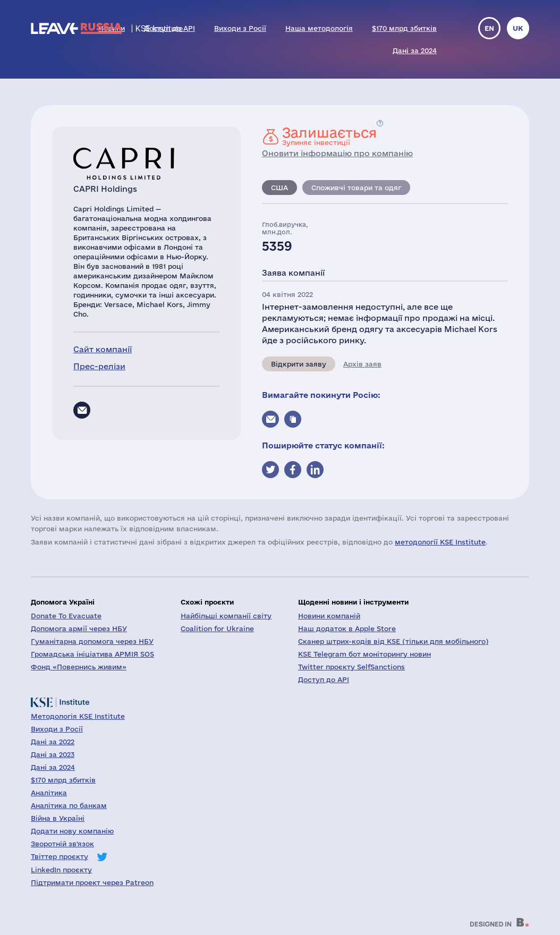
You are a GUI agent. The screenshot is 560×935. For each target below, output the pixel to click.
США (279, 188)
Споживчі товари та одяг (356, 188)
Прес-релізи (99, 366)
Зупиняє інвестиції (329, 136)
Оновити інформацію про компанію (337, 153)
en (489, 28)
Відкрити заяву (299, 364)
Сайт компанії (103, 349)
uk (518, 28)
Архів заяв (362, 364)
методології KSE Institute (440, 542)
